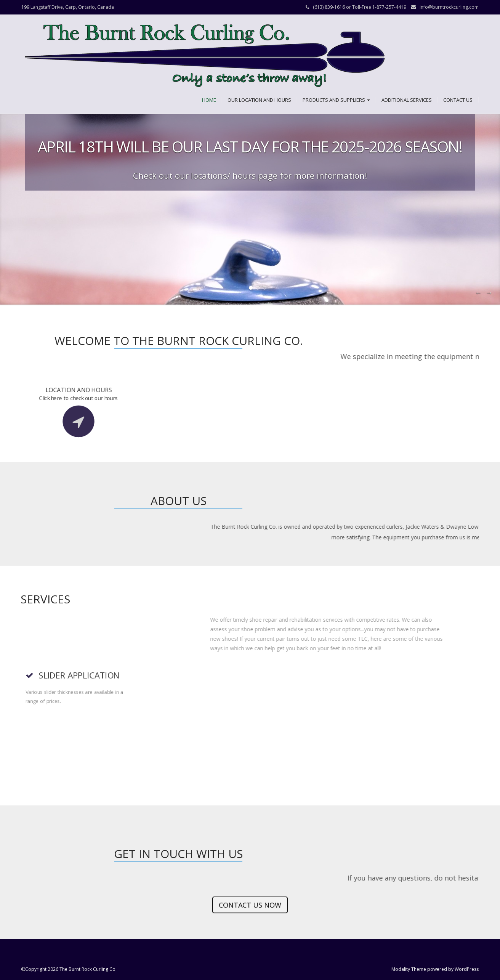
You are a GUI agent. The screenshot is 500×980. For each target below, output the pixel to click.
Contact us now (250, 905)
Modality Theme (409, 969)
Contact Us (458, 100)
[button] (205, 56)
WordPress (467, 969)
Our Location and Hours (259, 100)
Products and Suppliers (336, 100)
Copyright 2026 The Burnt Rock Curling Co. (71, 969)
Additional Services (407, 100)
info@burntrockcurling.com (449, 7)
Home (209, 100)
